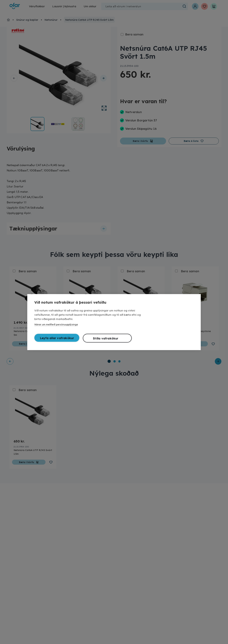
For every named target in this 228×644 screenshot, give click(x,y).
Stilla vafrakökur (106, 338)
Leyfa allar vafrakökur (57, 338)
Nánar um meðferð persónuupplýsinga (56, 324)
